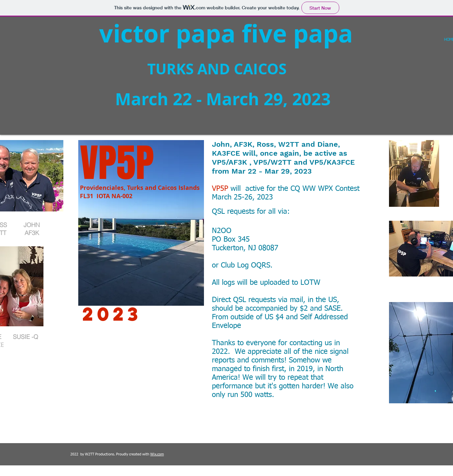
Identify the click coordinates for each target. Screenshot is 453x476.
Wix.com (157, 454)
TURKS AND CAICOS (175, 69)
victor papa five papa (226, 33)
